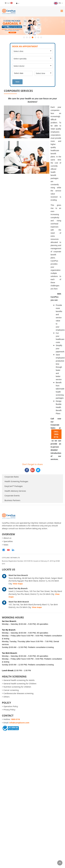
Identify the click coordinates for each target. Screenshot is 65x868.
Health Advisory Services (15, 491)
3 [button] (30, 37)
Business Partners (12, 500)
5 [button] (35, 37)
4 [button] (33, 37)
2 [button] (27, 37)
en (58, 3)
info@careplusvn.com (19, 723)
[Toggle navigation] (62, 11)
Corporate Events (12, 496)
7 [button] (41, 37)
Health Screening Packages (16, 481)
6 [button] (38, 37)
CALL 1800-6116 (56, 434)
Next (18, 82)
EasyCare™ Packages (14, 486)
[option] (32, 26)
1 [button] (24, 37)
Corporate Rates (12, 477)
